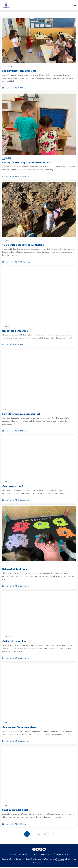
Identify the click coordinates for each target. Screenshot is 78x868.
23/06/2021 (7, 806)
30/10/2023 (7, 241)
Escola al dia (8, 88)
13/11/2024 (7, 66)
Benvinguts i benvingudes (19, 855)
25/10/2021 (7, 637)
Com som (45, 855)
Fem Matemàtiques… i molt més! (21, 415)
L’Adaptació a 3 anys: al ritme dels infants (27, 163)
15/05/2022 (7, 482)
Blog (66, 855)
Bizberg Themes (39, 863)
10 (45, 835)
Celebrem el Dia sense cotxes (19, 728)
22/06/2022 (7, 327)
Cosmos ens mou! (13, 487)
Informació (57, 855)
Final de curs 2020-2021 (16, 811)
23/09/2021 (7, 724)
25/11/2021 (7, 565)
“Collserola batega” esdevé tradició (23, 246)
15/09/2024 (7, 158)
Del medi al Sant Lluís (15, 570)
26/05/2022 (7, 410)
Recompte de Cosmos (15, 332)
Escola (35, 855)
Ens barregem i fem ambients (19, 71)
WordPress (60, 860)
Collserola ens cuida (14, 642)
